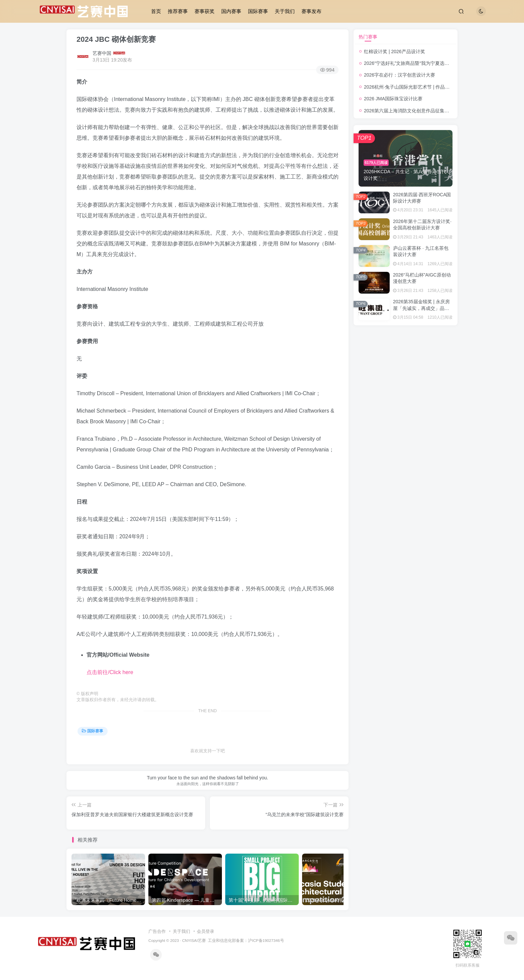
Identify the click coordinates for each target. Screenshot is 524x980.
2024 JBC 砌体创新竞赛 (116, 39)
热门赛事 (368, 37)
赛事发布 (311, 11)
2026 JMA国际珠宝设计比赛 (393, 99)
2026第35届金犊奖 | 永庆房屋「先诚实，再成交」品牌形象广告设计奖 (421, 308)
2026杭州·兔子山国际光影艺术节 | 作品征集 (409, 87)
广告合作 (157, 931)
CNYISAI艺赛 (194, 940)
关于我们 (285, 11)
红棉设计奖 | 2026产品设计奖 (395, 51)
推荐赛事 (178, 11)
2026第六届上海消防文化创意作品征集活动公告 (414, 111)
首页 (156, 11)
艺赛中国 (102, 53)
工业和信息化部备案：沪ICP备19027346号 (246, 940)
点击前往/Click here (110, 672)
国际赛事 (258, 11)
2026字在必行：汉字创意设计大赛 (400, 75)
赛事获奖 (205, 11)
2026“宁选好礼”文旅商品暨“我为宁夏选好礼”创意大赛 (419, 63)
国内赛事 (231, 11)
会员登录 (206, 931)
